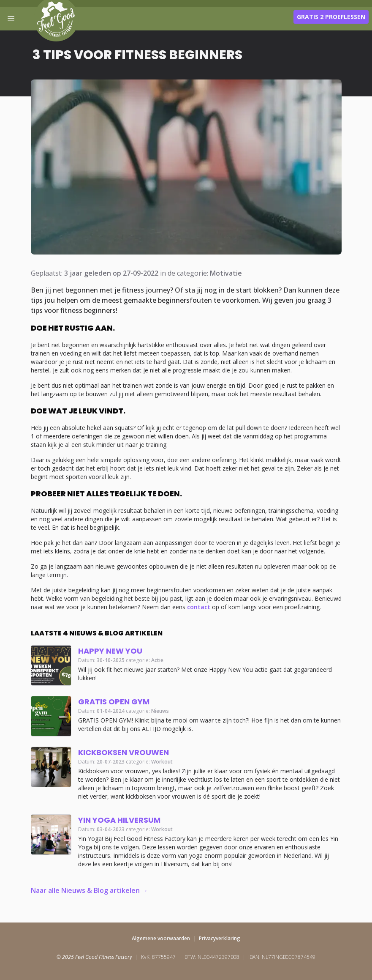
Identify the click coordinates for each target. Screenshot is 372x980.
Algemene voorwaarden (161, 938)
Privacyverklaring (220, 938)
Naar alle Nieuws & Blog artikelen (85, 890)
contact (199, 607)
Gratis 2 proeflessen (331, 17)
